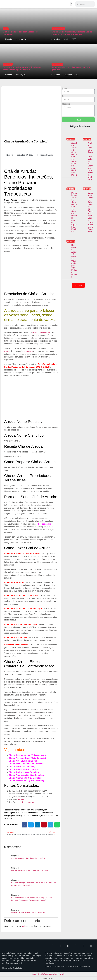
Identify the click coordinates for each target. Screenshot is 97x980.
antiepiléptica (10, 815)
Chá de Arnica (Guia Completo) (23, 761)
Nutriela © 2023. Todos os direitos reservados (48, 974)
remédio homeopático (41, 332)
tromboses (28, 351)
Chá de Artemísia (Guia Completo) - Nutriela (28, 858)
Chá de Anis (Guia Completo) (22, 767)
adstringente (14, 810)
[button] (71, 4)
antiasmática (47, 813)
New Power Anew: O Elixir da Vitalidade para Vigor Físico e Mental (74, 261)
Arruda (21, 799)
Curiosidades (8, 64)
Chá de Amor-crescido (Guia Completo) (27, 775)
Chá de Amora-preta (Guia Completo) (26, 778)
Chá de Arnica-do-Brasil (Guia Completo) (27, 758)
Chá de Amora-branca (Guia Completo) (26, 781)
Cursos (6, 29)
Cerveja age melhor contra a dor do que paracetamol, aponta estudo (22, 68)
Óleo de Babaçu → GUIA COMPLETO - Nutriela (30, 870)
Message (66, 104)
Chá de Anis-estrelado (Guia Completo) (27, 764)
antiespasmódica (23, 815)
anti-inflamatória (34, 813)
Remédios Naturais (58, 29)
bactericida (49, 815)
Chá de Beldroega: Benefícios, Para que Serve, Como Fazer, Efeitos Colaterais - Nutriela (34, 884)
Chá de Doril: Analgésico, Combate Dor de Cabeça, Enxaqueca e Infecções (72, 33)
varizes (7, 351)
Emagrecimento (57, 64)
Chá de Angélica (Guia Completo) (24, 769)
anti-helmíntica (37, 810)
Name (65, 88)
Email (65, 96)
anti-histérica (21, 813)
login (24, 926)
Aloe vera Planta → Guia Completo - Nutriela (28, 912)
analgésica (25, 810)
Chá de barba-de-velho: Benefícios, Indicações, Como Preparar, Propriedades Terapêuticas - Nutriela (32, 899)
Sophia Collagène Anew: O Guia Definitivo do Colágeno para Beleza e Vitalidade (90, 161)
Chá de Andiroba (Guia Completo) (24, 772)
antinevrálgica (37, 815)
